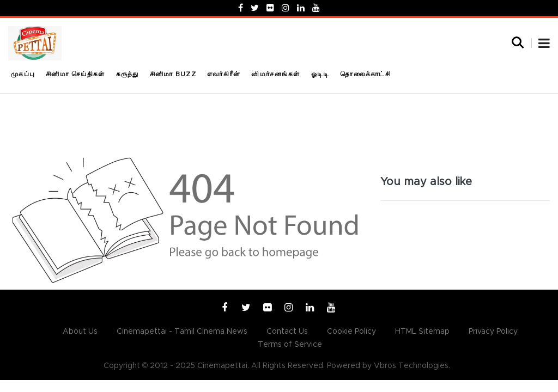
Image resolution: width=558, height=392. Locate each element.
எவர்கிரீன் (224, 74)
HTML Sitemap (422, 332)
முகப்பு (23, 74)
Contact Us (287, 332)
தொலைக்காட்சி (365, 74)
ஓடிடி (320, 74)
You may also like (426, 182)
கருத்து (128, 74)
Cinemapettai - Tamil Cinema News (182, 332)
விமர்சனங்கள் (275, 74)
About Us (80, 332)
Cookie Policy (351, 332)
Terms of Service (290, 345)
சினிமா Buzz (173, 74)
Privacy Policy (493, 332)
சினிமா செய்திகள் (75, 74)
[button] (544, 45)
